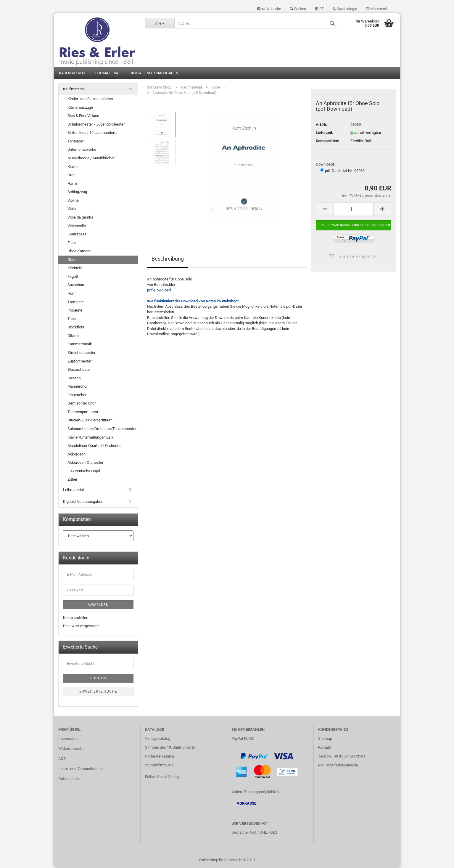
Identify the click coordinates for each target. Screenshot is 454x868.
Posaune (75, 311)
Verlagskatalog (158, 739)
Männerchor (78, 387)
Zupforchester (79, 361)
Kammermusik (80, 345)
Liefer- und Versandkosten (81, 769)
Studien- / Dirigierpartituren (90, 421)
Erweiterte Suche (98, 692)
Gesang (74, 378)
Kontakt (325, 748)
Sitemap (325, 739)
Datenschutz (69, 779)
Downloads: (326, 165)
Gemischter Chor (82, 404)
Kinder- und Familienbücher (90, 99)
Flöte (72, 243)
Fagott (73, 277)
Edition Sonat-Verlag (162, 777)
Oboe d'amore (79, 252)
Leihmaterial (108, 73)
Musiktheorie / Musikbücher (91, 159)
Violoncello (77, 226)
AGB (62, 759)
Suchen (298, 9)
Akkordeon (77, 454)
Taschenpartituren (83, 412)
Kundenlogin (345, 9)
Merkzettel (376, 9)
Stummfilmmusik (159, 765)
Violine (73, 201)
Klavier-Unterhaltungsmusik (91, 438)
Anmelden (98, 605)
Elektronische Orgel (84, 472)
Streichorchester (81, 353)
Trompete (76, 302)
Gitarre (73, 336)
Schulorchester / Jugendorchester (96, 125)
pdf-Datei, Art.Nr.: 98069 (342, 171)
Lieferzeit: (325, 133)
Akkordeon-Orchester (85, 463)
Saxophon (76, 285)
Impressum (68, 739)
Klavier (73, 167)
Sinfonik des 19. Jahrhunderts (92, 133)
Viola (72, 209)
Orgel (72, 175)
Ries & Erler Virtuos (83, 116)
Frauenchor (77, 395)
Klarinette (75, 268)
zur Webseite (269, 9)
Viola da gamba (80, 218)
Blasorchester (79, 370)
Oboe (72, 260)
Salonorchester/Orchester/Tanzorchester (102, 429)
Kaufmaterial (72, 73)
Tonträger (75, 142)
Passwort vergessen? (81, 626)
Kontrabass (77, 235)
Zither (72, 480)
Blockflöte (76, 328)
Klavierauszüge (80, 108)
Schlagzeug (77, 192)
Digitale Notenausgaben (154, 73)
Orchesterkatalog (160, 757)
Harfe (72, 184)
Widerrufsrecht (71, 749)
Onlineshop (209, 860)
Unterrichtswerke (82, 150)
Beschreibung (168, 259)
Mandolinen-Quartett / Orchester (95, 446)
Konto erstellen (76, 618)
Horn (71, 294)
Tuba (72, 319)
